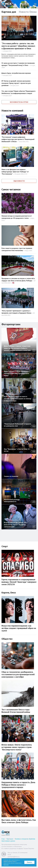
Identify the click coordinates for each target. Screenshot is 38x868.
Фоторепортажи (11, 324)
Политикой (6, 865)
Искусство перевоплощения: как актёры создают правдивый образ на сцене (19, 628)
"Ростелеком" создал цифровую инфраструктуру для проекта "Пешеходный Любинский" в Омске (18, 139)
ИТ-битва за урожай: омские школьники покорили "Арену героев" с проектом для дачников (16, 83)
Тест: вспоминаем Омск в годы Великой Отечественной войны (16, 711)
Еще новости (19, 181)
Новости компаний (12, 111)
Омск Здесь (7, 4)
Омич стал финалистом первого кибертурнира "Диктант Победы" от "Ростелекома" (15, 172)
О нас (3, 839)
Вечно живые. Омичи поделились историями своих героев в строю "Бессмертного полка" (17, 747)
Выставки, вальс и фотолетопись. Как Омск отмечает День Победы (19, 821)
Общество (7, 639)
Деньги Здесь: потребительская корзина (16, 73)
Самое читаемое (11, 189)
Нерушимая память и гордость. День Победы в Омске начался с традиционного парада (18, 785)
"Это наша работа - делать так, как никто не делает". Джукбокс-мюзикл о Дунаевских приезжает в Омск (18, 46)
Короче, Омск (9, 593)
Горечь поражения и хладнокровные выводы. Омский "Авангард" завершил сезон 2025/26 (19, 582)
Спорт (5, 546)
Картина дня (9, 12)
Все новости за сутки (19, 102)
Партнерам (10, 839)
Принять (29, 862)
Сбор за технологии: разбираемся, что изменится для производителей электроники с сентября (18, 674)
